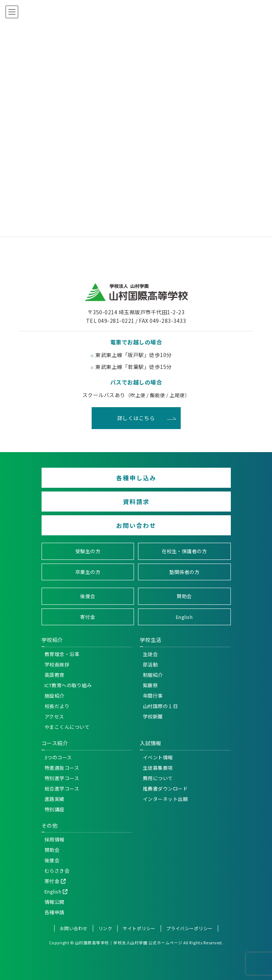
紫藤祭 (150, 685)
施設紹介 (55, 696)
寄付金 (88, 617)
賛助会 (184, 596)
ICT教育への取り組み (68, 685)
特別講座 (55, 809)
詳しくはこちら (136, 418)
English (184, 617)
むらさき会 (57, 871)
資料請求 (136, 502)
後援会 (88, 596)
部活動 (150, 664)
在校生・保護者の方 (184, 551)
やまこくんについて (67, 727)
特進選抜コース (62, 768)
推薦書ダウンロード (166, 788)
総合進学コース (62, 788)
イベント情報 (158, 757)
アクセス (54, 716)
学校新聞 (153, 716)
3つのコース (58, 757)
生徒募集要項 (158, 768)
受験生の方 (88, 551)
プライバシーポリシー (189, 928)
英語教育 (55, 675)
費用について (158, 778)
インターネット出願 (166, 799)
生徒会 (150, 654)
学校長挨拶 (57, 664)
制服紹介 (153, 675)
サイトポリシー (139, 928)
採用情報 (55, 839)
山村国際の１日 (160, 706)
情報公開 (55, 902)
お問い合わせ (136, 525)
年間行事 (153, 696)
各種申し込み (136, 478)
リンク (105, 928)
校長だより (57, 706)
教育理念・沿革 (62, 654)
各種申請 (55, 912)
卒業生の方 (88, 572)
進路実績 (55, 799)
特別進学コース (62, 778)
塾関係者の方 (184, 572)
